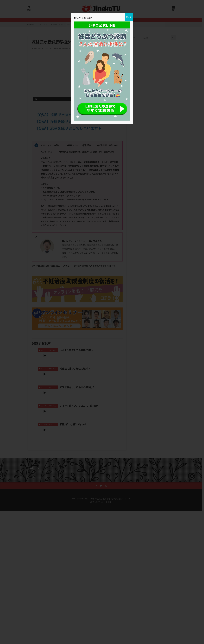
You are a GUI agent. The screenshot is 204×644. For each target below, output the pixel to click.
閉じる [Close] (129, 17)
